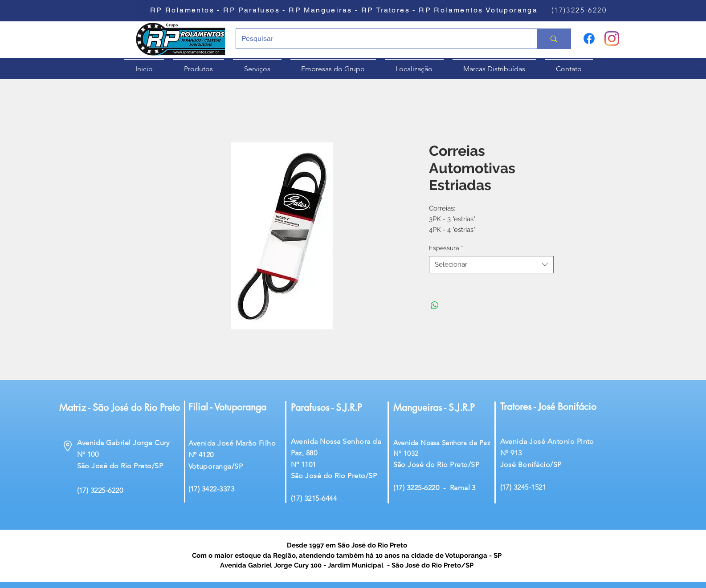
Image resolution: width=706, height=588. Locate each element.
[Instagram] (612, 39)
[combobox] (491, 265)
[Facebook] (589, 39)
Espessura (446, 248)
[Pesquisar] (380, 39)
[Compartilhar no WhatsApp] (435, 305)
